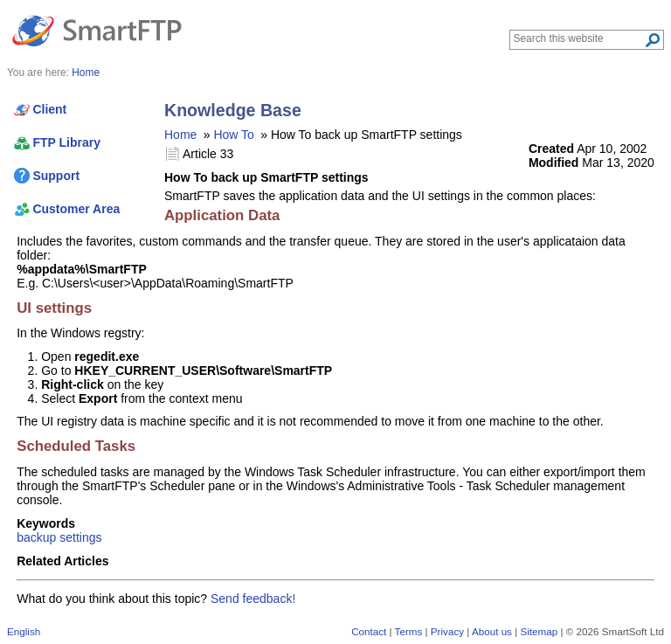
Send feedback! (253, 599)
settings (80, 537)
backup (36, 537)
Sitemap (539, 631)
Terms (409, 631)
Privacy (447, 631)
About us (492, 631)
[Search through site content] (579, 38)
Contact (369, 631)
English (24, 631)
